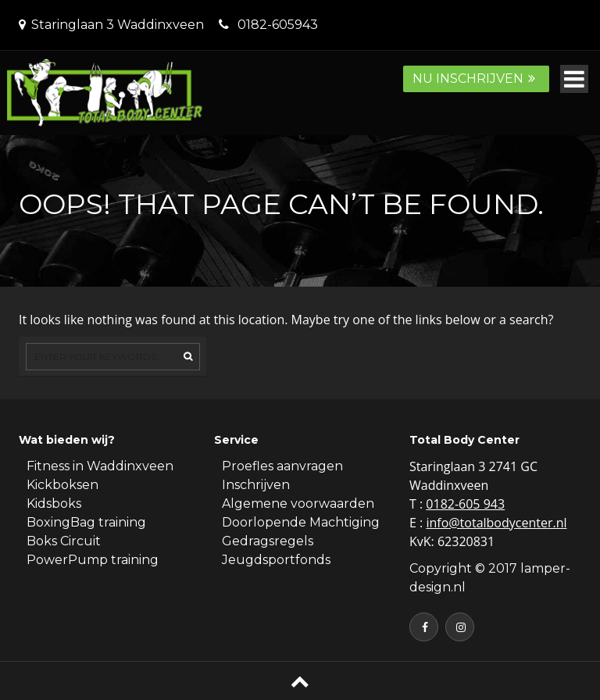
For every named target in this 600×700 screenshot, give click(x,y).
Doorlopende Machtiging (301, 522)
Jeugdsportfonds (276, 560)
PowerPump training (93, 560)
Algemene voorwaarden (298, 504)
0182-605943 (278, 25)
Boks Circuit (64, 541)
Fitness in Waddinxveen (100, 466)
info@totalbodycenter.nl (496, 523)
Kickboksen (62, 485)
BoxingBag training (86, 522)
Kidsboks (54, 504)
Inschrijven (256, 485)
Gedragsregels (268, 541)
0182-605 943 (465, 504)
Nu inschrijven (476, 79)
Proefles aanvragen (282, 466)
